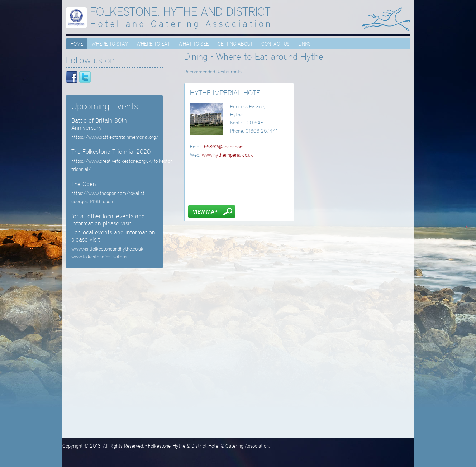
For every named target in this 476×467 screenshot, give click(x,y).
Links (304, 44)
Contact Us (275, 44)
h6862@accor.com (224, 147)
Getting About (235, 44)
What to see (194, 44)
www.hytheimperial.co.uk (227, 155)
